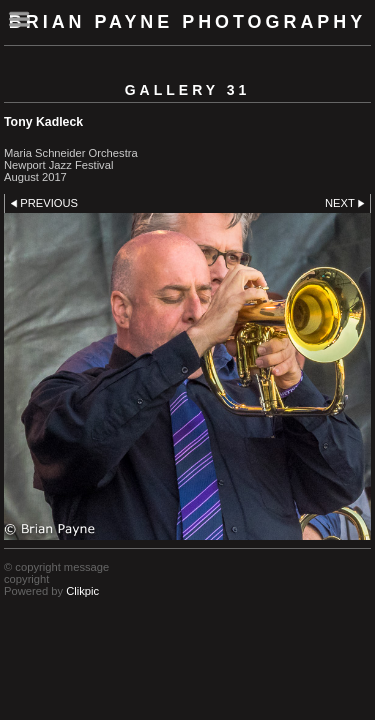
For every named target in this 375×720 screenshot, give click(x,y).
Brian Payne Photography (187, 22)
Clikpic (82, 591)
